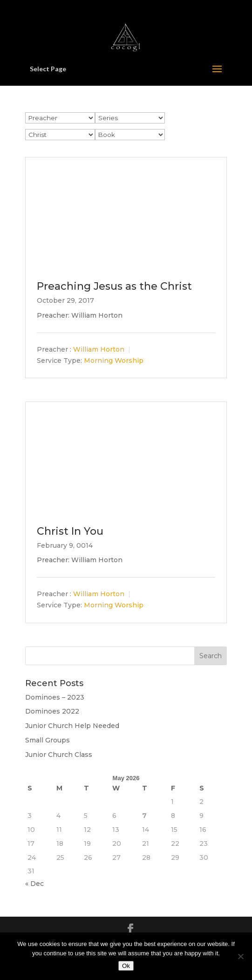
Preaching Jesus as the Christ (114, 286)
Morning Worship (114, 361)
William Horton (99, 349)
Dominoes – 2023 (55, 697)
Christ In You (70, 531)
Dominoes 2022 (52, 711)
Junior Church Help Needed (72, 726)
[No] (240, 956)
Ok (126, 966)
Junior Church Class (59, 755)
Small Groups (48, 740)
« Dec (34, 884)
